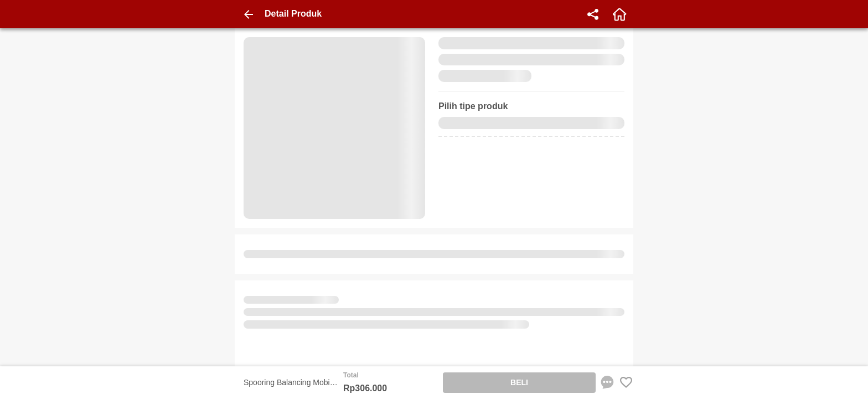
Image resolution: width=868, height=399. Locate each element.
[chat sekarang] (607, 382)
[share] (593, 14)
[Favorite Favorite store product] (626, 382)
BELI (519, 382)
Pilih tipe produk (473, 106)
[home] (619, 14)
